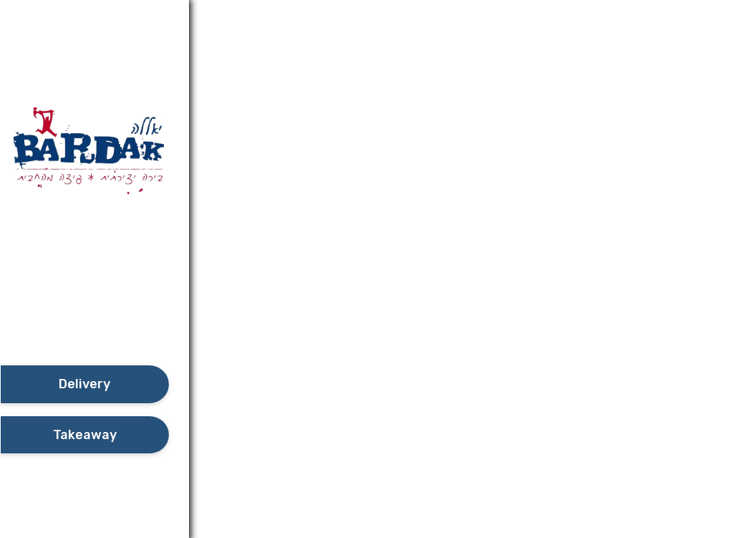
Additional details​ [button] (71, 18)
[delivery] (84, 384)
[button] (84, 325)
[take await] (84, 435)
